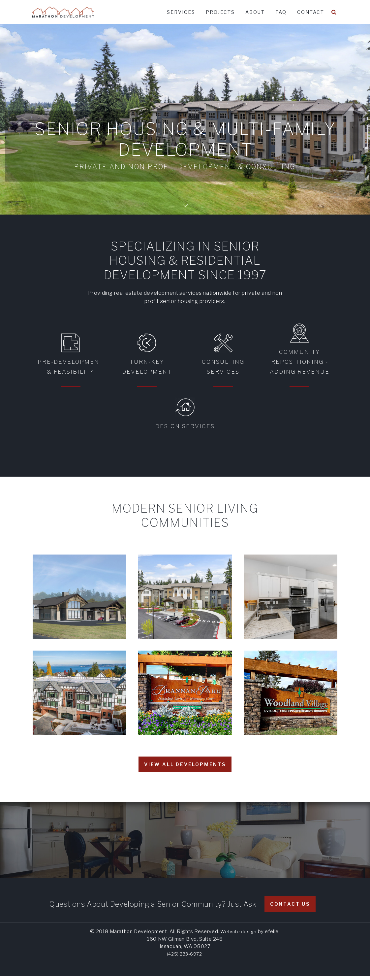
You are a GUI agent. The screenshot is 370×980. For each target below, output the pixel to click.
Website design (239, 935)
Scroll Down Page (185, 200)
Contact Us (290, 908)
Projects (220, 12)
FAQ (281, 12)
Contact (311, 12)
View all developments (185, 768)
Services (181, 12)
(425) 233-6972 (184, 958)
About (255, 12)
